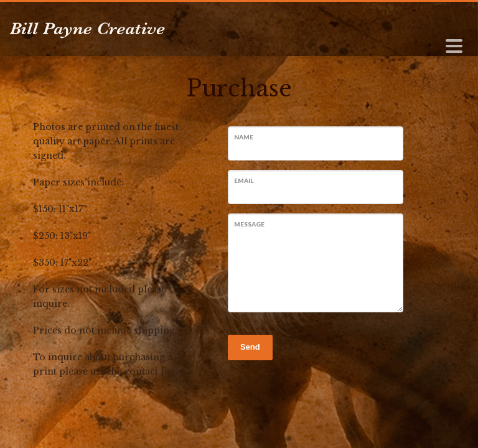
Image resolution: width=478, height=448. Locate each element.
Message (249, 224)
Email (244, 180)
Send (250, 347)
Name (244, 137)
